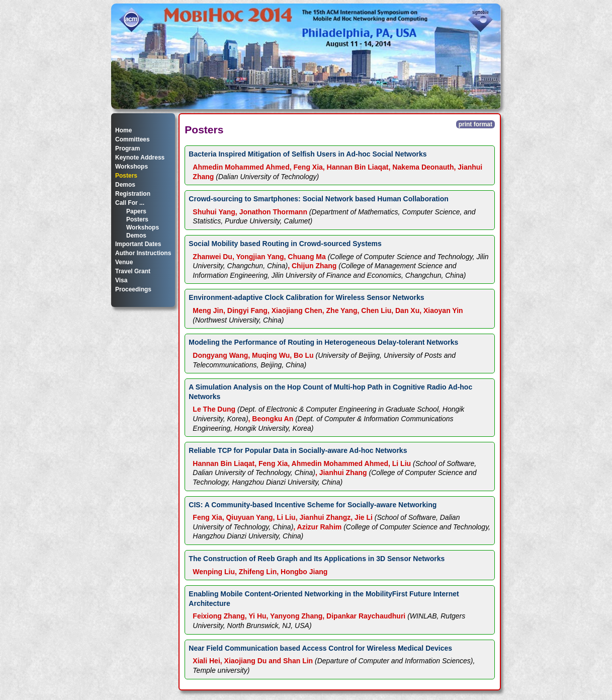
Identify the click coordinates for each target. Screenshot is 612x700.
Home (123, 130)
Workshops (132, 167)
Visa (121, 280)
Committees (133, 139)
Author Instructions (143, 253)
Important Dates (138, 244)
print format (475, 124)
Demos (125, 185)
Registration (133, 194)
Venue (124, 262)
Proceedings (133, 289)
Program (127, 148)
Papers (136, 211)
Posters (126, 176)
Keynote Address (140, 158)
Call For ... (130, 203)
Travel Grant (133, 271)
